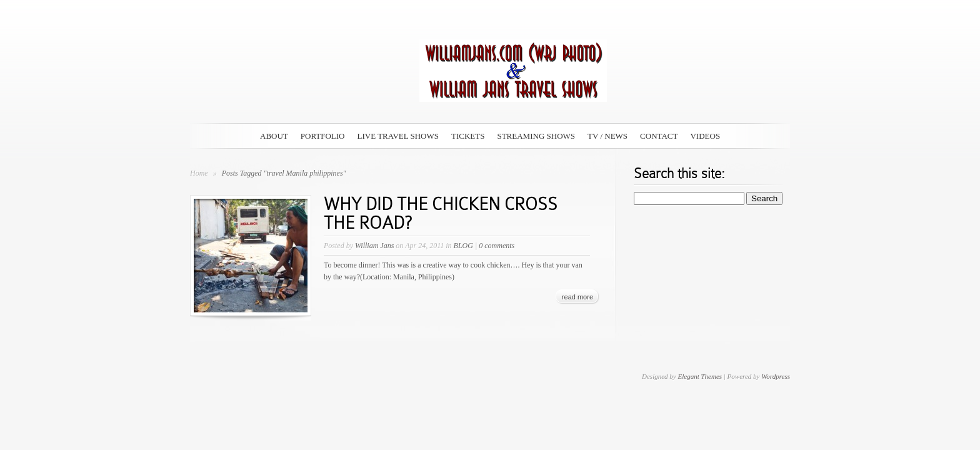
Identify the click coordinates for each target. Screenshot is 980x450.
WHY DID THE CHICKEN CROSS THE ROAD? (441, 213)
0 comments (497, 246)
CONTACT (659, 136)
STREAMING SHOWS (536, 136)
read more (577, 297)
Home (199, 173)
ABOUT (274, 136)
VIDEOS (705, 136)
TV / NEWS (607, 136)
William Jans (374, 246)
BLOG (463, 246)
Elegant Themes (700, 376)
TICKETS (468, 136)
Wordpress (776, 376)
